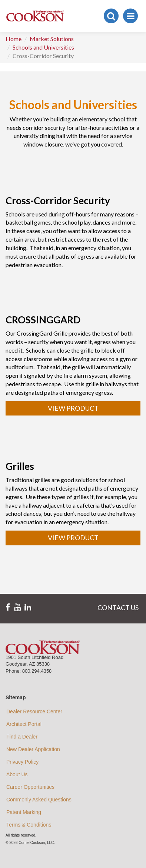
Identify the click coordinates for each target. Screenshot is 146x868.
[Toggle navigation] (130, 16)
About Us (17, 774)
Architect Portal (24, 724)
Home (14, 39)
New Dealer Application (33, 749)
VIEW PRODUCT (73, 408)
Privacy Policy (22, 762)
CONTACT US (118, 608)
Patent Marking (24, 812)
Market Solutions (52, 39)
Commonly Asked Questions (39, 800)
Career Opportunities (30, 787)
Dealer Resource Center (34, 711)
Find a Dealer (22, 737)
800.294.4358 (37, 671)
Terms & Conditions (29, 825)
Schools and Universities (43, 47)
